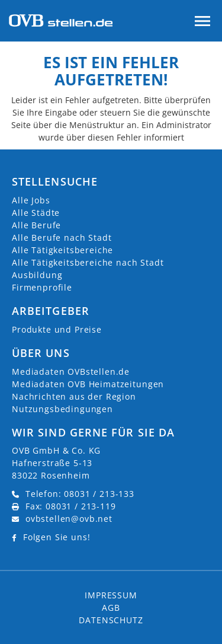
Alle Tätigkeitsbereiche (62, 250)
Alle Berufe (36, 225)
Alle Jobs (31, 200)
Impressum (111, 595)
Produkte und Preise (57, 329)
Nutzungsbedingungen (62, 409)
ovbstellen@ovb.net (69, 519)
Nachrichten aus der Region (74, 396)
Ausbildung (37, 275)
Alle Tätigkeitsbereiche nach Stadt (88, 262)
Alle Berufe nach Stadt (62, 237)
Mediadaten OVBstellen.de (71, 372)
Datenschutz (111, 620)
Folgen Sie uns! (57, 537)
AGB (111, 608)
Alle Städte (36, 213)
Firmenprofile (42, 287)
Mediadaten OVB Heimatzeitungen (88, 384)
